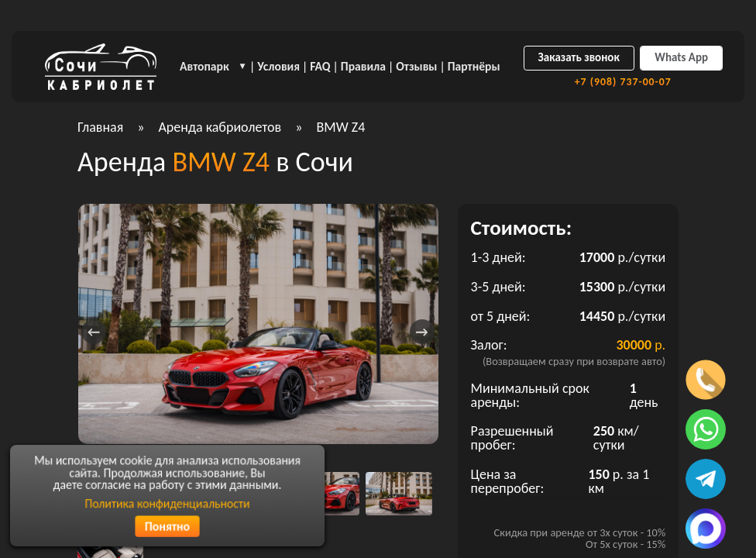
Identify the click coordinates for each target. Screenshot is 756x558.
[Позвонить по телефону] (706, 380)
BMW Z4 (340, 127)
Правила (363, 66)
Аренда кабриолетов (220, 127)
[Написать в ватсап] (706, 429)
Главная (100, 127)
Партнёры (474, 66)
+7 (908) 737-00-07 (623, 82)
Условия (278, 66)
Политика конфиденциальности (168, 503)
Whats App (681, 57)
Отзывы (416, 66)
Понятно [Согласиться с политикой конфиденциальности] (167, 526)
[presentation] (94, 332)
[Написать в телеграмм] (706, 479)
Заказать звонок (579, 57)
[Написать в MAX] (706, 529)
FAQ (320, 66)
